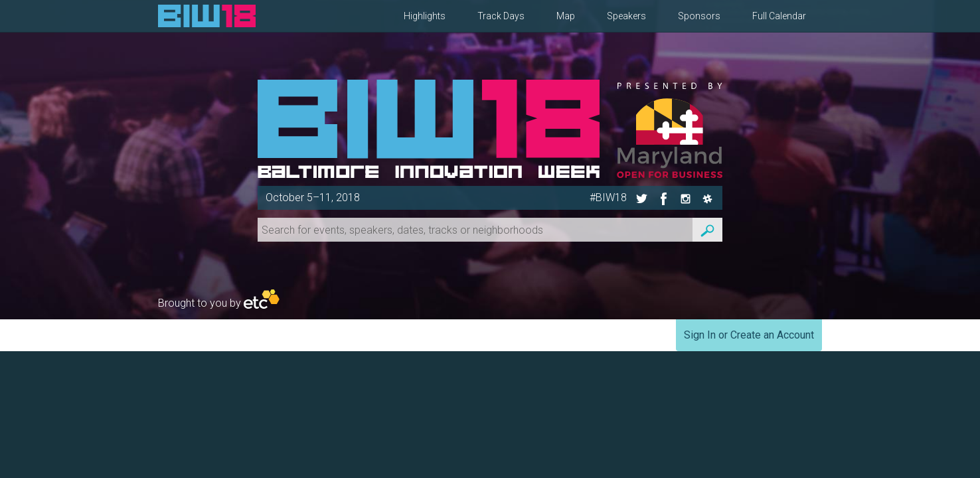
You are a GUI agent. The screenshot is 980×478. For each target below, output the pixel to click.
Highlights (425, 16)
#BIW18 (608, 198)
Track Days (501, 16)
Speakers (626, 16)
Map (566, 16)
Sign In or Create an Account (749, 335)
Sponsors (699, 16)
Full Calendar (779, 16)
